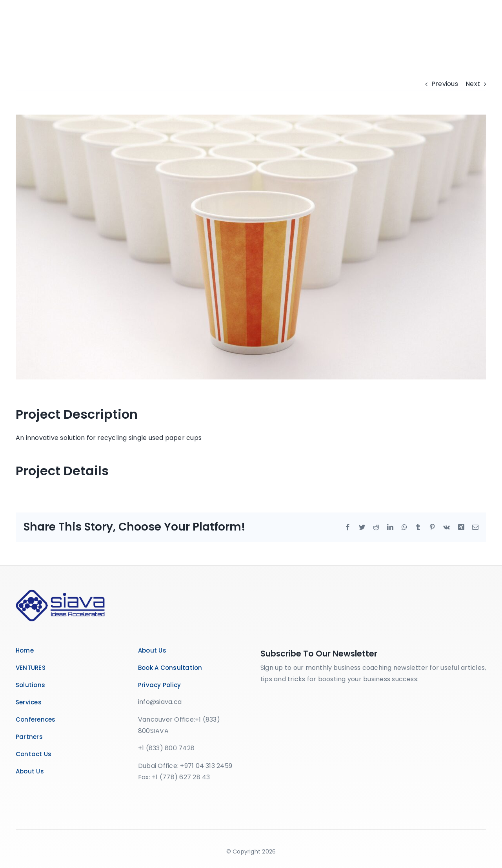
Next (473, 84)
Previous (445, 84)
